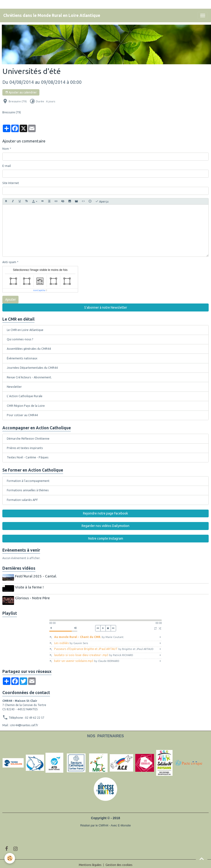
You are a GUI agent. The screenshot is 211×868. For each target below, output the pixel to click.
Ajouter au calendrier (21, 92)
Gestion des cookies (119, 862)
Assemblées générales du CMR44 (29, 349)
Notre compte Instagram (106, 538)
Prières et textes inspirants (25, 448)
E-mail (7, 166)
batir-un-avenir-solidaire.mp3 (87, 659)
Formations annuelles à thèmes (28, 490)
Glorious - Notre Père (33, 596)
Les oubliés (71, 640)
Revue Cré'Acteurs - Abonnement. (29, 377)
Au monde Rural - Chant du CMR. (89, 635)
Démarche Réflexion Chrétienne (28, 439)
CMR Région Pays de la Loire (26, 406)
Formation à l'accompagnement (28, 481)
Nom (6, 149)
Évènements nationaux (22, 358)
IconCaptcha (39, 290)
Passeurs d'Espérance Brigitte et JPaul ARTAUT (104, 647)
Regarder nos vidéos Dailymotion (105, 526)
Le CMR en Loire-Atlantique (25, 330)
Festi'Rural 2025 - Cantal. (37, 576)
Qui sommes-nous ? (20, 339)
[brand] (52, 15)
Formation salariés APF (22, 500)
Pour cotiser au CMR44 (22, 415)
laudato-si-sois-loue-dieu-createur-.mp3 (94, 652)
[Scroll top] (202, 859)
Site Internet (11, 183)
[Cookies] (10, 858)
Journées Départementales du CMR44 (32, 368)
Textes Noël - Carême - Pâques (28, 457)
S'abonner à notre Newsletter (106, 307)
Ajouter (11, 300)
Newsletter (14, 387)
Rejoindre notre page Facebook (105, 513)
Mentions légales (90, 862)
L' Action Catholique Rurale (25, 396)
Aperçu (102, 201)
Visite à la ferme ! (30, 586)
